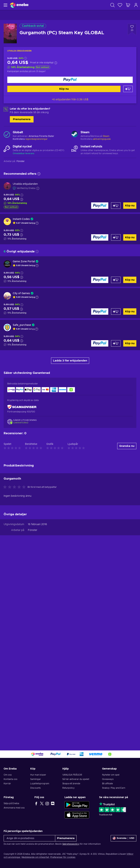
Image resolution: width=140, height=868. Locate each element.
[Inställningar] (124, 838)
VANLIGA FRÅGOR (72, 775)
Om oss (8, 775)
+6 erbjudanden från (70, 100)
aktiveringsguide (102, 139)
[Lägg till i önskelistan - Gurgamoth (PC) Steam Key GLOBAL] (132, 29)
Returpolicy (68, 788)
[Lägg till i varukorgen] (128, 89)
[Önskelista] (120, 5)
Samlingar (36, 779)
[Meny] (5, 5)
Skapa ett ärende (71, 784)
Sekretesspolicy (71, 844)
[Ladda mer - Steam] (75, 135)
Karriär (7, 784)
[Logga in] (136, 5)
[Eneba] (19, 5)
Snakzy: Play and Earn (114, 788)
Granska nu (127, 636)
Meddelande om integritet (35, 857)
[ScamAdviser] (22, 407)
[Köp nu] (70, 80)
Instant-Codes (21, 219)
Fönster (33, 720)
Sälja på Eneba (11, 803)
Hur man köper (38, 775)
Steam (106, 136)
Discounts (35, 788)
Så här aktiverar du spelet (76, 779)
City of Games (21, 293)
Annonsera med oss (14, 808)
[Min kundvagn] (128, 5)
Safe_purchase (22, 325)
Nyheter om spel (111, 775)
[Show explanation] (37, 223)
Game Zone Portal (24, 262)
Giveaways (108, 779)
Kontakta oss (10, 779)
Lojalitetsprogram (40, 784)
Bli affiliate (107, 784)
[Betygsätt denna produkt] (15, 677)
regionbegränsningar (36, 139)
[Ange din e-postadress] (29, 838)
